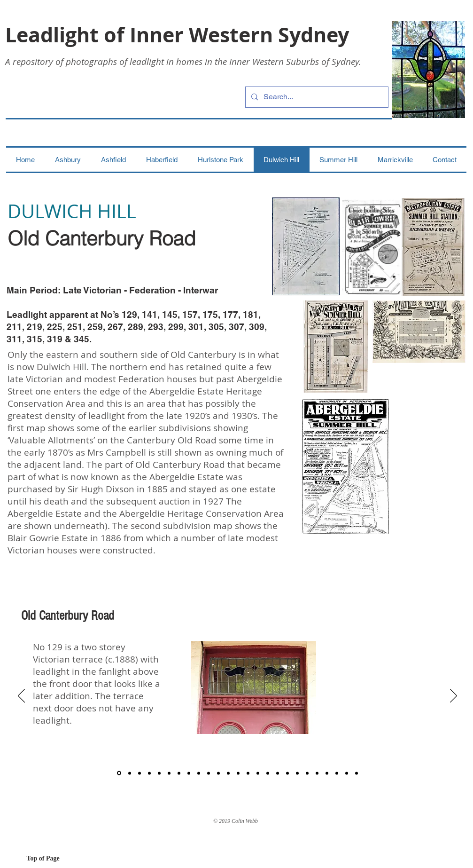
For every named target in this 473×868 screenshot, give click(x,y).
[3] (140, 773)
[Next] (454, 696)
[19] (297, 773)
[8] (189, 773)
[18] (287, 773)
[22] (327, 773)
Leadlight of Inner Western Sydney (177, 35)
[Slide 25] (357, 773)
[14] (248, 773)
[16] (268, 773)
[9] (199, 773)
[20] (307, 773)
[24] (347, 773)
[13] (238, 773)
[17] (278, 773)
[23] (337, 773)
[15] (258, 773)
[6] (169, 773)
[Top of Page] (60, 859)
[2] (130, 773)
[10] (209, 773)
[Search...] (316, 97)
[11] (218, 773)
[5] (159, 773)
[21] (317, 773)
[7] (179, 773)
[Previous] (21, 696)
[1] (119, 773)
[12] (228, 773)
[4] (149, 773)
